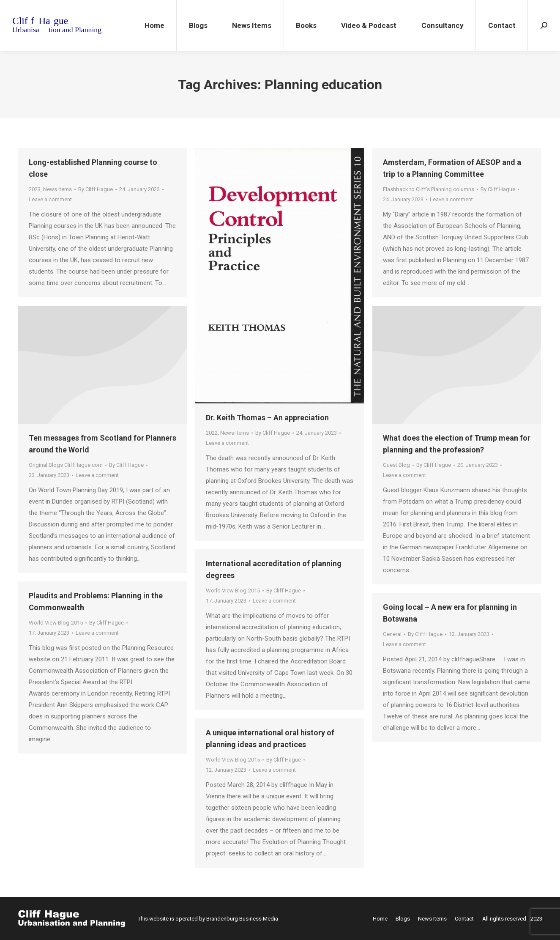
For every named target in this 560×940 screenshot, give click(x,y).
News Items (57, 189)
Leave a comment (50, 199)
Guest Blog (396, 465)
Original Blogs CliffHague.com (66, 465)
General (392, 634)
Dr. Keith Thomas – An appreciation (267, 418)
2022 (212, 433)
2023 (35, 189)
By (96, 189)
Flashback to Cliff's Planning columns (429, 189)
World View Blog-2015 (233, 591)
